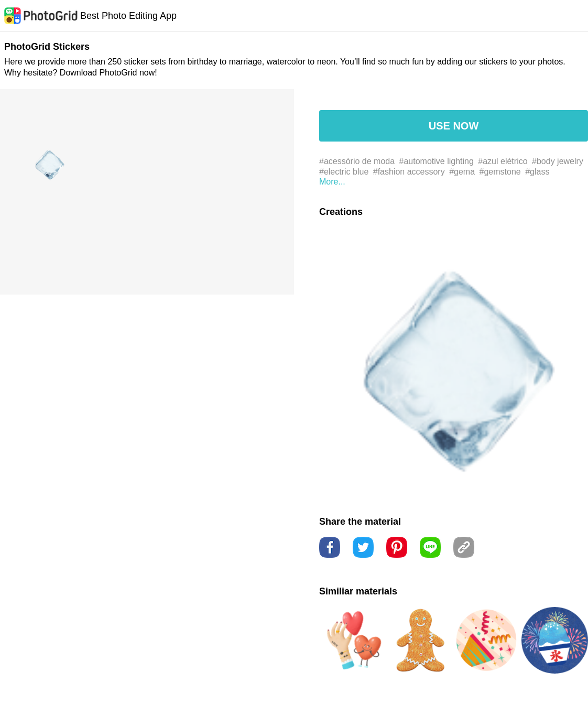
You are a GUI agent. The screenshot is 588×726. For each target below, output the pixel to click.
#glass (537, 172)
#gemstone (500, 172)
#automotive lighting (437, 161)
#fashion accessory (409, 172)
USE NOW (454, 126)
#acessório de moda (357, 161)
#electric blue (344, 172)
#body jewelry (558, 161)
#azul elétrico (503, 161)
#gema (462, 172)
